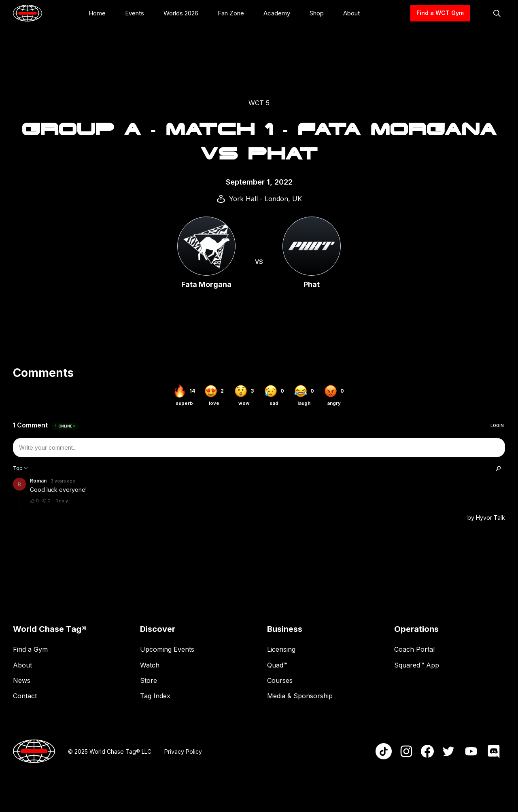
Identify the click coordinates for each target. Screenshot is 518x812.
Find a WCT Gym (440, 13)
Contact (25, 696)
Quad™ (277, 665)
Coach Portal (414, 649)
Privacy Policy (183, 751)
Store (149, 680)
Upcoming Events (167, 649)
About (22, 665)
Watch (150, 665)
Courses (280, 680)
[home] (28, 13)
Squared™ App (417, 665)
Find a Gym (30, 649)
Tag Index (155, 696)
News (22, 680)
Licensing (281, 649)
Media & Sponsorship (300, 696)
